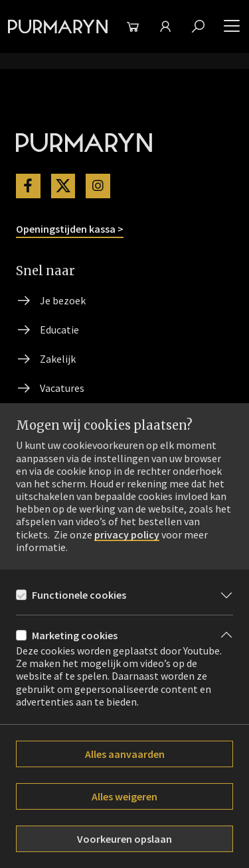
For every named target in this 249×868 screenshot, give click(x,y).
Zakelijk (58, 359)
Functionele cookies (79, 595)
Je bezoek (63, 300)
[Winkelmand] (132, 27)
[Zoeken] (198, 27)
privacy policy (127, 535)
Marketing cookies (75, 635)
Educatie (59, 330)
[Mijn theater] (165, 27)
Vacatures (62, 388)
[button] (232, 27)
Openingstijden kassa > (70, 229)
